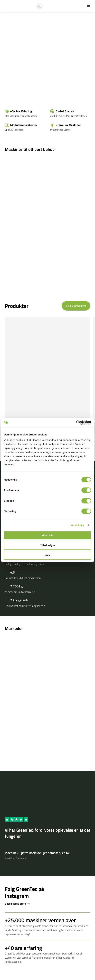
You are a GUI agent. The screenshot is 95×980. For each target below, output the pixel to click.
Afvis (48, 555)
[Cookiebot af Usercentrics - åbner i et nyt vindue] (76, 423)
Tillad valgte (47, 545)
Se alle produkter (76, 306)
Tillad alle (47, 535)
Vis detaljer (77, 525)
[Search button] (39, 6)
